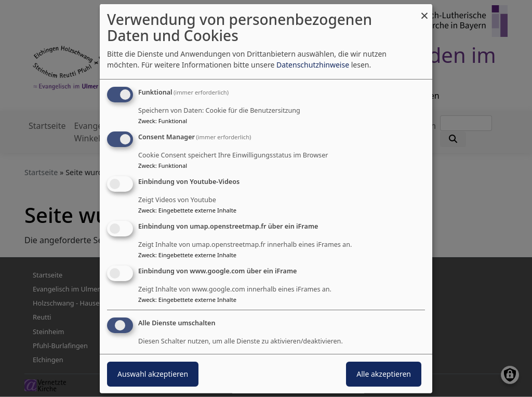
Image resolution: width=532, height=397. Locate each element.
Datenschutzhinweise (313, 65)
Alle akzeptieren (384, 374)
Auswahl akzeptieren (153, 374)
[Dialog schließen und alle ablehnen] (424, 11)
